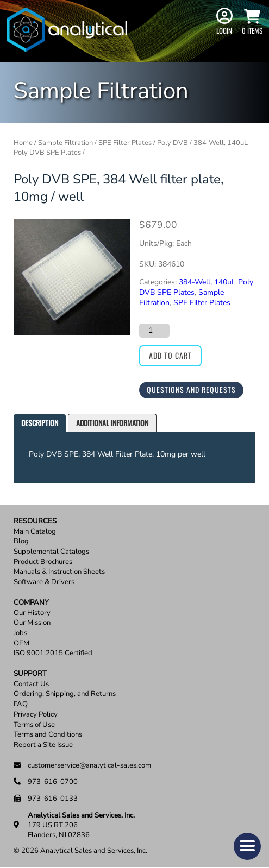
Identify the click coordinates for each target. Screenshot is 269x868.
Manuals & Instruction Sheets (59, 572)
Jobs (20, 633)
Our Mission (32, 623)
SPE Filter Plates (125, 143)
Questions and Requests (191, 389)
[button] (247, 846)
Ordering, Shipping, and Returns (65, 694)
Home (23, 143)
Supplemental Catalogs (51, 552)
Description (40, 423)
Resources (35, 521)
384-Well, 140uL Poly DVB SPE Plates (196, 287)
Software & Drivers (44, 582)
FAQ (21, 704)
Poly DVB (173, 143)
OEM (21, 644)
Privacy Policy (36, 715)
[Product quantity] (154, 331)
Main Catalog (35, 532)
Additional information (112, 423)
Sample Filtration (65, 143)
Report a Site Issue (43, 745)
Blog (21, 541)
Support (30, 674)
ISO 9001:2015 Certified (53, 653)
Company (31, 603)
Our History (32, 613)
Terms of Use (34, 725)
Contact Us (31, 684)
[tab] (40, 423)
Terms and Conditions (48, 735)
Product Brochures (43, 562)
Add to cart (170, 355)
